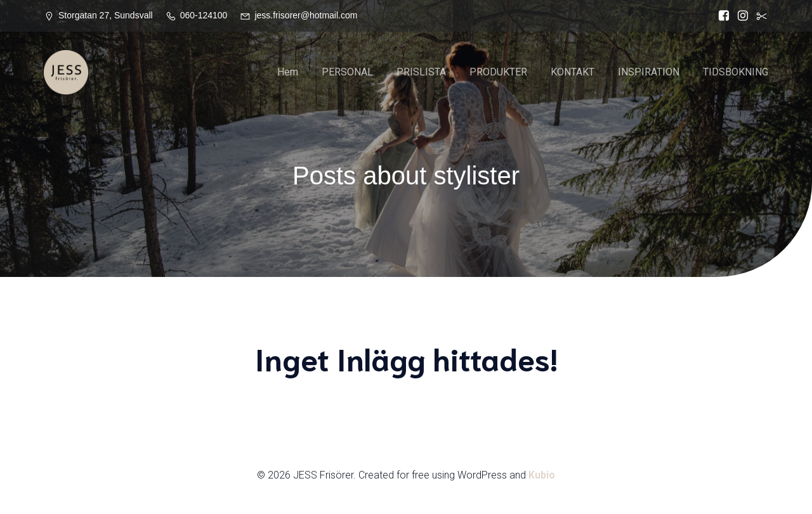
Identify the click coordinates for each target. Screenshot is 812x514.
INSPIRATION (649, 73)
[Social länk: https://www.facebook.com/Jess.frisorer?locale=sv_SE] (721, 16)
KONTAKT (573, 73)
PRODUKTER (498, 73)
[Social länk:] (759, 16)
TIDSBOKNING (736, 73)
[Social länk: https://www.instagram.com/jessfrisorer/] (740, 16)
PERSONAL (347, 73)
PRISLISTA (421, 73)
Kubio (542, 477)
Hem (288, 73)
